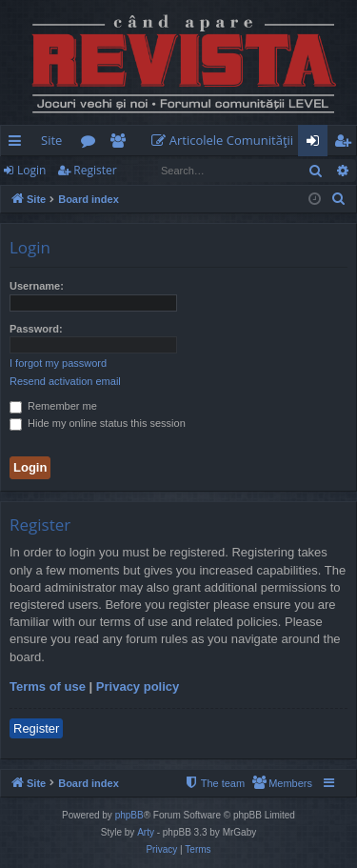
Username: (37, 286)
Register (95, 170)
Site (51, 140)
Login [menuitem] (317, 144)
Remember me (53, 406)
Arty (146, 832)
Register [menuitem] (347, 144)
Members (121, 144)
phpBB (129, 815)
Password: (36, 329)
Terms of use (48, 686)
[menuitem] (227, 141)
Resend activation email (65, 381)
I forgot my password (58, 363)
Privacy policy (138, 686)
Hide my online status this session (98, 423)
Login (31, 170)
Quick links (19, 144)
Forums (92, 144)
